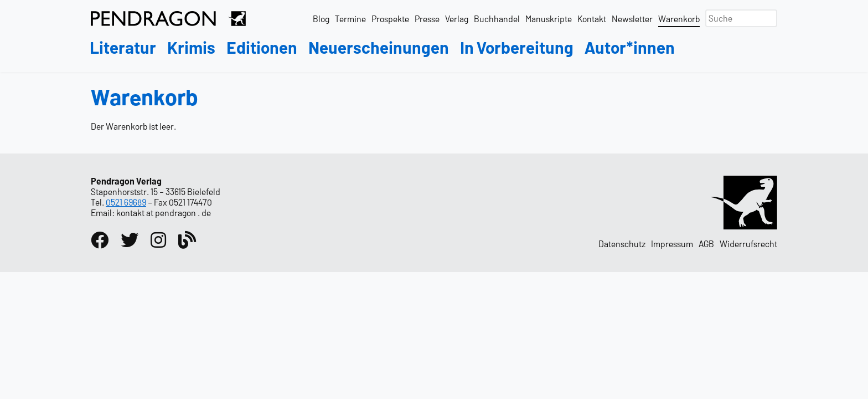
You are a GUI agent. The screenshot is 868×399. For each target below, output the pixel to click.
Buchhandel (497, 19)
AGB (706, 244)
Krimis (191, 48)
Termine (350, 19)
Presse (427, 19)
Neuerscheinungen (379, 48)
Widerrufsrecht (748, 244)
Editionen (262, 48)
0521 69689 (126, 202)
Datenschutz (622, 244)
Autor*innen (630, 48)
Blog (321, 19)
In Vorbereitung (517, 48)
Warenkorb (679, 19)
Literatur (123, 48)
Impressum (672, 244)
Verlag (457, 19)
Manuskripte (549, 19)
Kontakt (592, 19)
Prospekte (390, 19)
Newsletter (632, 19)
